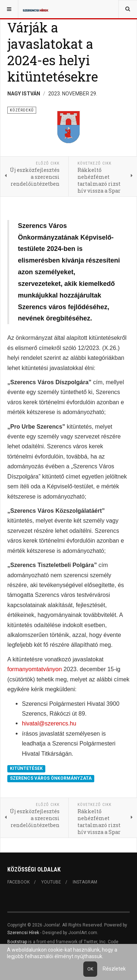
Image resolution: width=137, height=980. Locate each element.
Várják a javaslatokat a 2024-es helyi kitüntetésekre (53, 52)
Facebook (18, 882)
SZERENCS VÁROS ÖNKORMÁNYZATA (51, 779)
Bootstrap (17, 942)
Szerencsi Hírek (23, 933)
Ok (90, 969)
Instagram (85, 882)
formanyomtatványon (35, 669)
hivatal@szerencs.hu (49, 723)
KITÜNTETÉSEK (26, 768)
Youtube (51, 882)
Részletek (114, 969)
